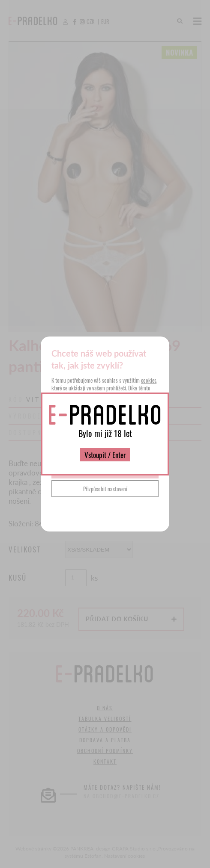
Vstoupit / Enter (105, 455)
